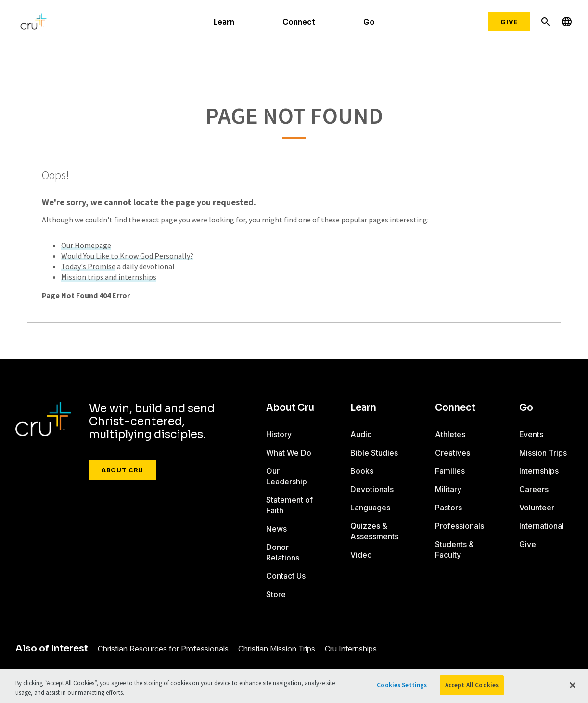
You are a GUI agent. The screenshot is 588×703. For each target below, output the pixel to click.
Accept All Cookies (472, 685)
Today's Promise (88, 266)
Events (531, 434)
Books (362, 471)
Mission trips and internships (109, 277)
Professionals (460, 526)
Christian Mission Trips (277, 649)
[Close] (573, 685)
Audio (361, 434)
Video (361, 555)
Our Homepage (86, 245)
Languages (370, 508)
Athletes (450, 434)
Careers (534, 489)
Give (509, 22)
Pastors (448, 508)
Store (276, 594)
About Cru (122, 470)
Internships (539, 471)
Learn (224, 22)
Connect (299, 22)
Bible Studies (374, 453)
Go (369, 22)
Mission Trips (543, 453)
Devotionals (372, 489)
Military (448, 489)
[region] (294, 686)
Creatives (453, 453)
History (279, 434)
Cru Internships (351, 649)
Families (450, 471)
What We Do (289, 453)
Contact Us (286, 576)
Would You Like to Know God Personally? (127, 256)
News (276, 529)
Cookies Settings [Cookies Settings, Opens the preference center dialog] (402, 685)
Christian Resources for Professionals (163, 649)
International (542, 526)
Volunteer (537, 508)
